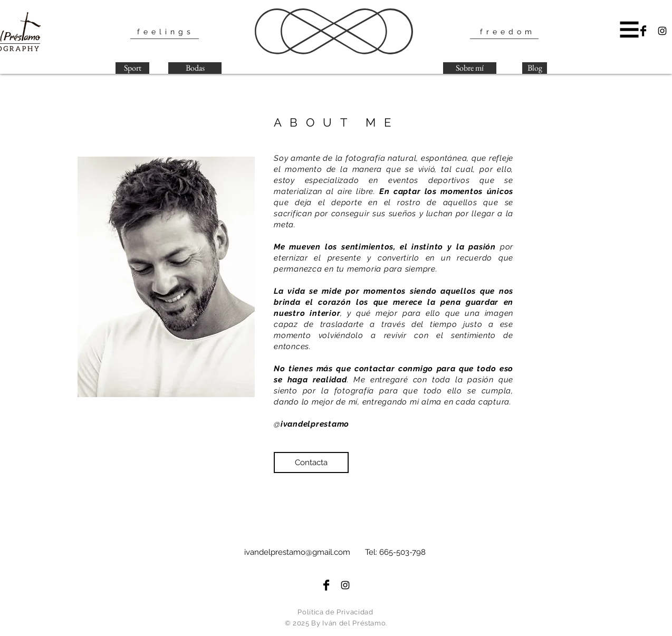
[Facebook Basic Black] (643, 31)
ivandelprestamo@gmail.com (297, 552)
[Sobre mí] (470, 68)
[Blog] (535, 68)
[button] (630, 30)
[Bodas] (195, 68)
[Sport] (132, 68)
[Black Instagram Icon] (662, 31)
